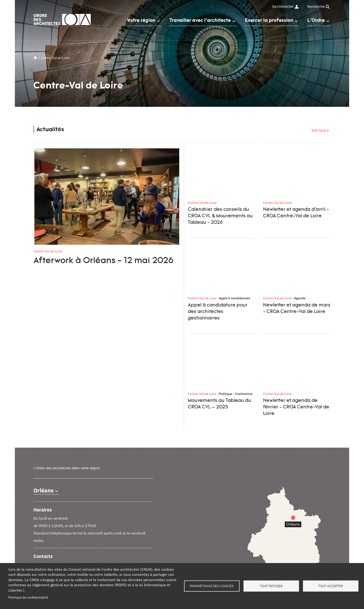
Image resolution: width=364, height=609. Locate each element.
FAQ (259, 535)
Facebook (292, 494)
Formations (116, 535)
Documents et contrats (124, 560)
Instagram (315, 494)
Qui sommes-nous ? (48, 527)
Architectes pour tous (198, 548)
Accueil (35, 58)
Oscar (186, 540)
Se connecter (283, 7)
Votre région (141, 20)
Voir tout (319, 130)
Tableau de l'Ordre (121, 527)
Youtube (326, 494)
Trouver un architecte (123, 552)
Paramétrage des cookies (212, 586)
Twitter (303, 494)
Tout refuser (271, 586)
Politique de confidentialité (28, 597)
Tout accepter (331, 586)
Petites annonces (120, 544)
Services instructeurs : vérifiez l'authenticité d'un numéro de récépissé (214, 529)
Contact (262, 527)
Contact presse (44, 535)
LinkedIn (280, 494)
